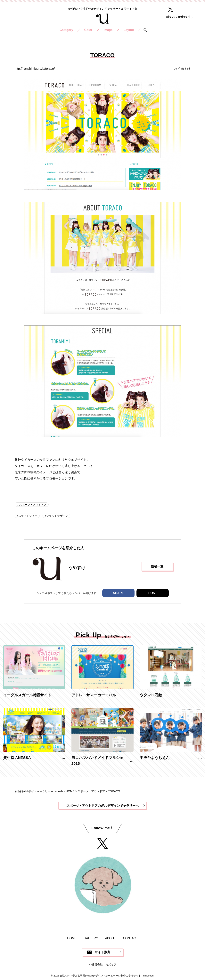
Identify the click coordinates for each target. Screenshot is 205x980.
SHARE (118, 593)
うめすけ (184, 69)
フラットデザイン (57, 516)
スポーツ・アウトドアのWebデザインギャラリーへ (102, 806)
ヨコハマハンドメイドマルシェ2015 (97, 761)
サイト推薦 (102, 952)
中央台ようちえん (155, 758)
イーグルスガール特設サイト (27, 695)
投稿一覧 (157, 566)
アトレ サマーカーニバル (94, 695)
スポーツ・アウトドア (32, 505)
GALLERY (91, 938)
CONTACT (130, 938)
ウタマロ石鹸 (151, 695)
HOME (72, 938)
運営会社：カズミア (104, 965)
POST (153, 593)
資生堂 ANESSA (17, 758)
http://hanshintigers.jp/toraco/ (35, 69)
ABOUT (110, 938)
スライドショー (28, 516)
